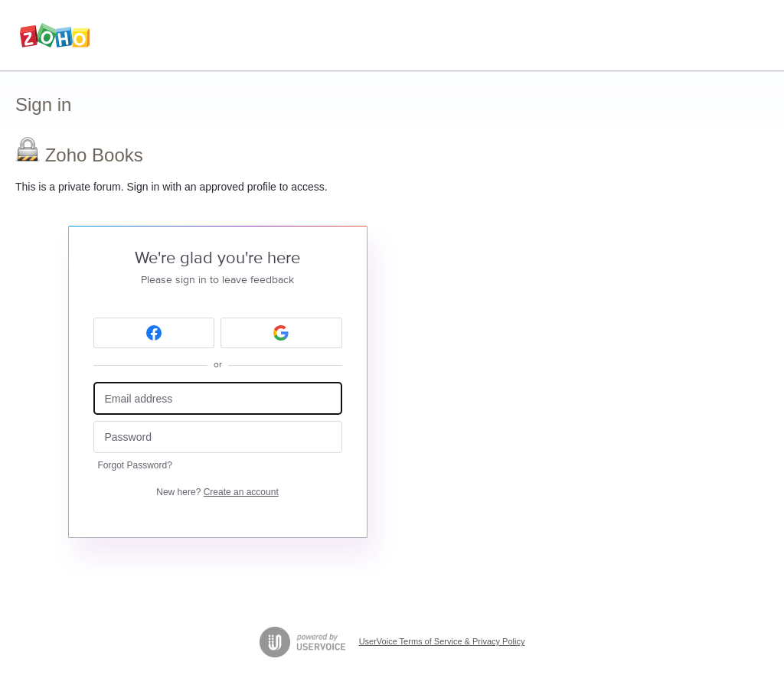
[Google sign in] (281, 333)
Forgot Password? (135, 465)
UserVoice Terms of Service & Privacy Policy (442, 641)
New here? (217, 492)
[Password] (218, 437)
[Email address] (218, 398)
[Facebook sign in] (154, 333)
